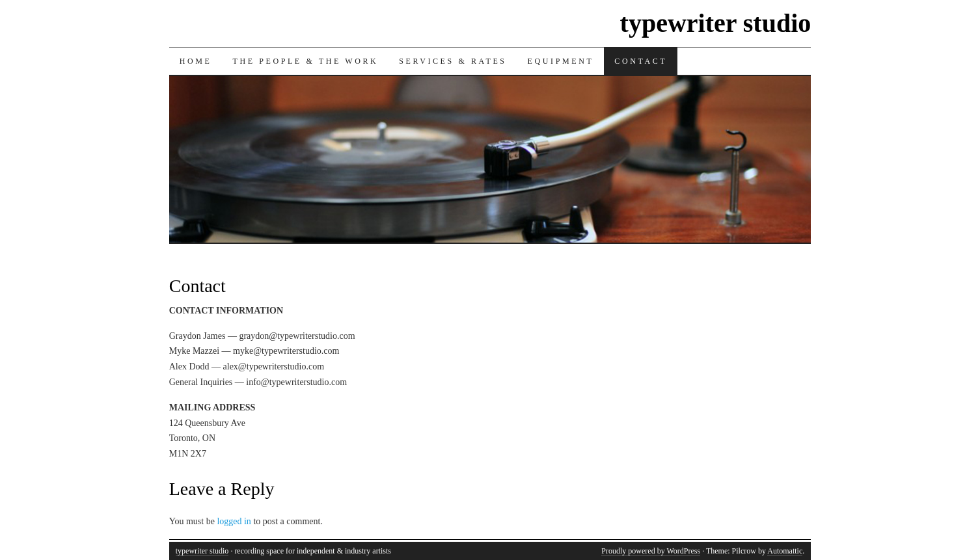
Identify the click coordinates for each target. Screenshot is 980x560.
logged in (234, 521)
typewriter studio (716, 23)
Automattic (785, 551)
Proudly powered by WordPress (651, 551)
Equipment (561, 61)
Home (196, 61)
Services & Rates (453, 61)
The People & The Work (305, 61)
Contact (641, 61)
